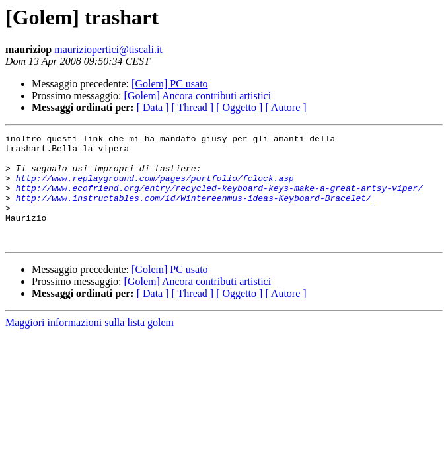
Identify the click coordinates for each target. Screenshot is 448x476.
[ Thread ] (193, 107)
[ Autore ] (285, 107)
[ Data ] (153, 107)
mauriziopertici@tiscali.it (108, 49)
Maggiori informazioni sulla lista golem (90, 344)
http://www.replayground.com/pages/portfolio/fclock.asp (155, 188)
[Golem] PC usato (170, 84)
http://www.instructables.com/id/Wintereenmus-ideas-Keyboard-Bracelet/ (194, 212)
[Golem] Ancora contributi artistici (198, 96)
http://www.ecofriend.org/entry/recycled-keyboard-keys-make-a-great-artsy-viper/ (219, 200)
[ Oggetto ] (239, 107)
